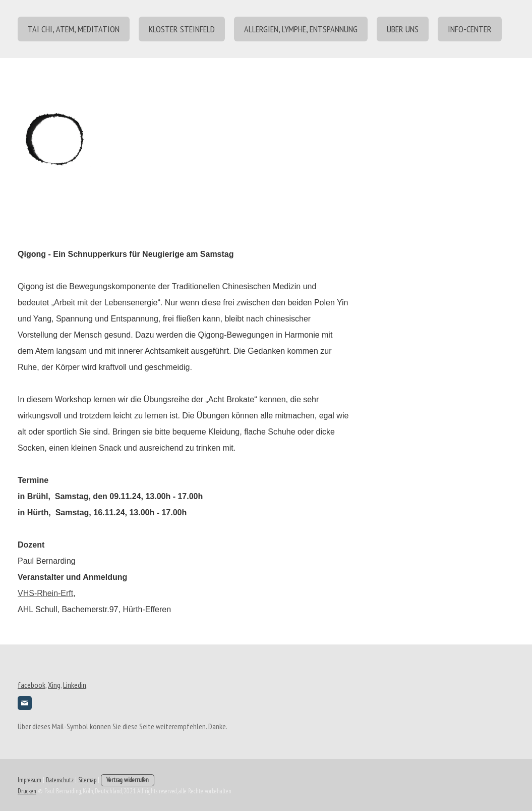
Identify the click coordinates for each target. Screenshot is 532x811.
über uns (403, 29)
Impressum (29, 780)
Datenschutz (60, 780)
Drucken (27, 791)
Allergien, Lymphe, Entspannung (301, 29)
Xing (54, 685)
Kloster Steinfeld (182, 29)
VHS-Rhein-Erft (45, 593)
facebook (32, 685)
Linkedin (75, 685)
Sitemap (87, 780)
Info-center (470, 29)
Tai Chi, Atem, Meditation (74, 29)
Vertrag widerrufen (128, 780)
